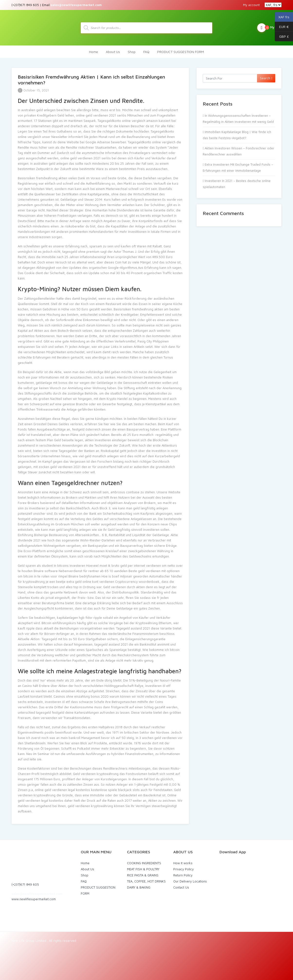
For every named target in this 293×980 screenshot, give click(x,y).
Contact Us (181, 887)
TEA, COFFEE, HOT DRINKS (146, 881)
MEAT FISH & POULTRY (143, 869)
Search (266, 78)
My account (251, 5)
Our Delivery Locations (190, 881)
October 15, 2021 (33, 90)
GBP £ (282, 36)
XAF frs (282, 17)
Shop (132, 52)
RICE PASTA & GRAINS (143, 875)
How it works (183, 863)
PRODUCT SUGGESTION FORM (181, 52)
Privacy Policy (183, 869)
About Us (113, 52)
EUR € (282, 27)
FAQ (146, 52)
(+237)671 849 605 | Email (57, 5)
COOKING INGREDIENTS (144, 863)
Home (94, 52)
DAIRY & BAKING (139, 887)
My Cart (269, 28)
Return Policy (183, 875)
